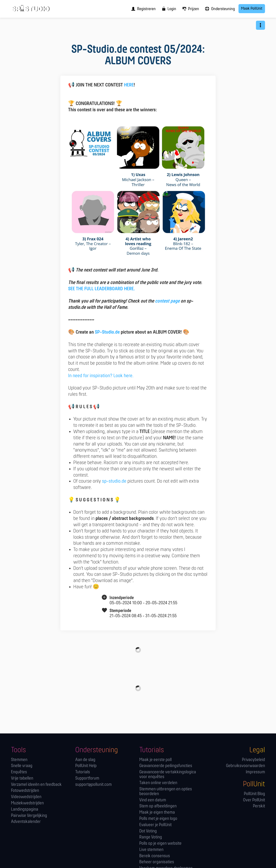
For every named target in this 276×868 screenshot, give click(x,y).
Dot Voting (148, 831)
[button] (260, 25)
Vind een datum (153, 800)
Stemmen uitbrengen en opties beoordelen (166, 792)
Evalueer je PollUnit (155, 825)
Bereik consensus (155, 856)
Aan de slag (85, 760)
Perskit (259, 806)
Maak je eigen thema (157, 812)
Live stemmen (151, 850)
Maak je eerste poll (155, 760)
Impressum (255, 772)
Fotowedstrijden (25, 791)
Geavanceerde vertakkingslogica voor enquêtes (168, 775)
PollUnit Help (86, 766)
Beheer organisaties (157, 862)
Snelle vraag (22, 766)
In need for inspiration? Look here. (101, 376)
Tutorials (83, 772)
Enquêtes (19, 772)
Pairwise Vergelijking (29, 816)
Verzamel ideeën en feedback (36, 785)
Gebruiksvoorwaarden (245, 766)
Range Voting (151, 837)
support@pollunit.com (93, 785)
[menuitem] (142, 9)
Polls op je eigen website (160, 844)
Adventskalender (26, 822)
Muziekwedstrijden (27, 803)
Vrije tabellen (22, 778)
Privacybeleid (253, 760)
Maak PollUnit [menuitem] (252, 9)
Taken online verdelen (158, 783)
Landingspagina (25, 809)
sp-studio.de (114, 481)
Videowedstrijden (26, 797)
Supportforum (87, 778)
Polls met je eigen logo (158, 819)
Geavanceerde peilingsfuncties (166, 766)
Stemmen (19, 760)
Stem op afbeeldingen (158, 806)
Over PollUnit (254, 800)
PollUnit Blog (254, 794)
